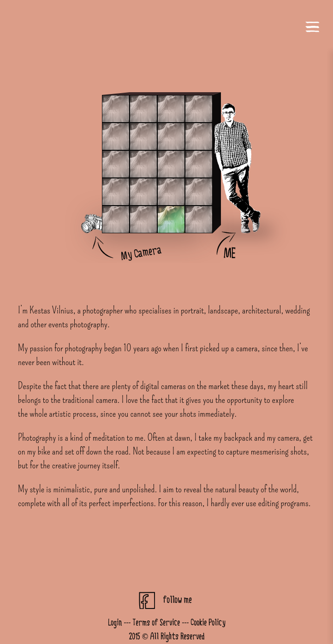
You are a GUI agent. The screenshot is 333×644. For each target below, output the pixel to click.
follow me (177, 600)
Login (115, 623)
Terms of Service (156, 623)
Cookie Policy (208, 623)
